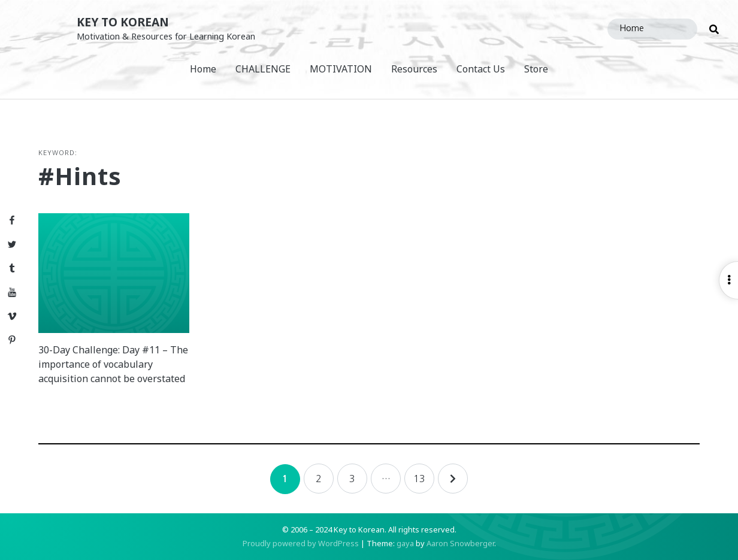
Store (536, 69)
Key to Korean (123, 22)
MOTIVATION (341, 69)
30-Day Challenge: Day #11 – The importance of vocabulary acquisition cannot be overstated (113, 364)
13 (419, 479)
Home (203, 69)
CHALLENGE (263, 69)
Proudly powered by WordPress (301, 543)
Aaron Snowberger (460, 543)
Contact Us (481, 69)
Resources (414, 69)
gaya (405, 543)
